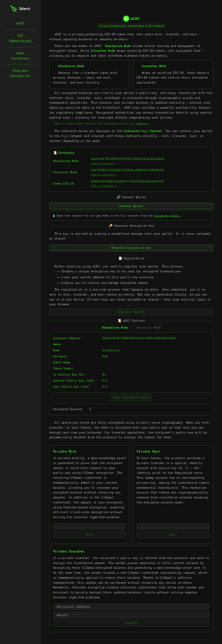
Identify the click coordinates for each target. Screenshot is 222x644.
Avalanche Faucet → (168, 216)
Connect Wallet (131, 206)
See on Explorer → (104, 163)
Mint (90, 535)
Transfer (131, 623)
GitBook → (143, 124)
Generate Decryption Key (131, 248)
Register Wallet (131, 312)
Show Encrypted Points (131, 398)
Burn (173, 535)
